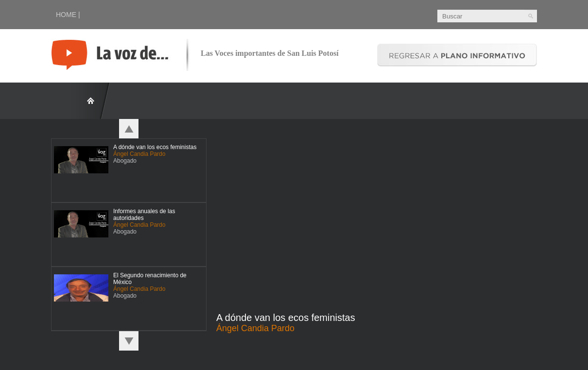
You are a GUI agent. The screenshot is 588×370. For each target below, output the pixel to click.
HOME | (68, 15)
